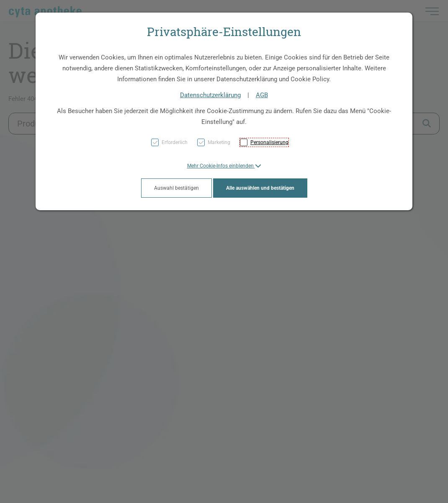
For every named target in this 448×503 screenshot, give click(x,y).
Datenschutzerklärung (210, 95)
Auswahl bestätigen (176, 188)
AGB (262, 95)
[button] (224, 166)
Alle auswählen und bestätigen (260, 188)
